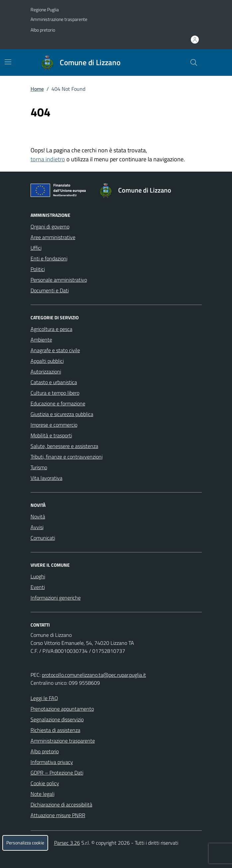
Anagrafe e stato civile (55, 350)
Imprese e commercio (54, 425)
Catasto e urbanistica (54, 382)
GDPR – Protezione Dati (57, 773)
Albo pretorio (43, 30)
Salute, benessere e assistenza (64, 446)
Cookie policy (45, 783)
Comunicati (43, 538)
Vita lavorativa (46, 478)
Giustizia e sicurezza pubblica (62, 414)
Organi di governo (50, 226)
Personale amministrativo (59, 280)
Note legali (42, 794)
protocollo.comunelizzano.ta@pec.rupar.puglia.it (94, 675)
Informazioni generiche (56, 598)
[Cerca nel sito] (193, 63)
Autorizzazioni (46, 371)
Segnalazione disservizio (57, 719)
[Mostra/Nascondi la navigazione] (8, 62)
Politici (38, 269)
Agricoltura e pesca (51, 329)
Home (37, 89)
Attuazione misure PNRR (58, 815)
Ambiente (41, 340)
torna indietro (48, 159)
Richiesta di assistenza (55, 730)
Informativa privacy (52, 762)
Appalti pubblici (47, 361)
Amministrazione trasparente (59, 19)
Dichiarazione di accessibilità (61, 804)
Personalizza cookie (25, 843)
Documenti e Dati (50, 290)
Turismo (39, 467)
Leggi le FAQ (44, 698)
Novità (38, 516)
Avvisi (37, 527)
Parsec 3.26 (67, 843)
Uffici (36, 248)
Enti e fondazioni (49, 258)
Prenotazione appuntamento (62, 709)
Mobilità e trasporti (51, 435)
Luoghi (38, 576)
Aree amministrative (53, 237)
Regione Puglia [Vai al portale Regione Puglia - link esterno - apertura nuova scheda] (45, 9)
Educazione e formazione (58, 403)
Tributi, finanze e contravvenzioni (67, 457)
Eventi (38, 587)
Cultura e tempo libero (55, 393)
